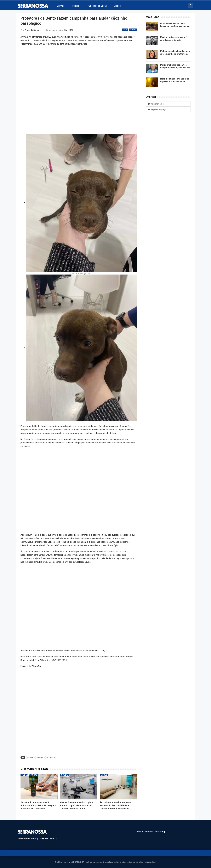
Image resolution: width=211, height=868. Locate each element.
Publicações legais (98, 6)
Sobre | (141, 832)
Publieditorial (29, 775)
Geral (125, 30)
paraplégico (51, 757)
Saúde (64, 775)
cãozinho (40, 757)
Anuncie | (150, 832)
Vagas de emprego (157, 109)
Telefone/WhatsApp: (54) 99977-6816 (37, 838)
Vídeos (117, 6)
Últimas (61, 6)
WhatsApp (160, 832)
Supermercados (156, 104)
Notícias (75, 6)
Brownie (30, 757)
